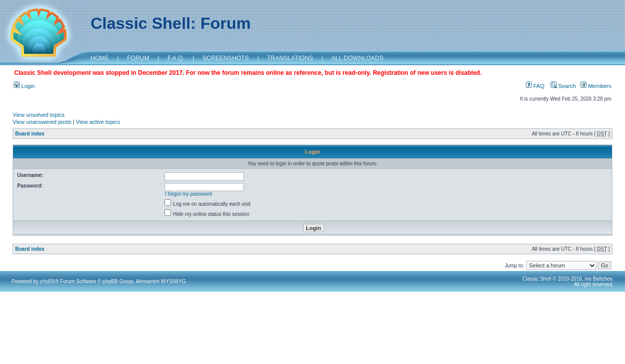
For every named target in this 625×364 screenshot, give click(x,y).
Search (563, 86)
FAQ (535, 86)
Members (596, 86)
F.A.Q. (176, 58)
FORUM (138, 58)
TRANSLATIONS (290, 58)
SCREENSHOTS (225, 58)
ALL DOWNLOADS (358, 58)
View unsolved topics (39, 115)
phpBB (48, 281)
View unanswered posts (42, 122)
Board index (30, 134)
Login (24, 86)
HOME (100, 58)
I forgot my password (189, 194)
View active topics (98, 122)
